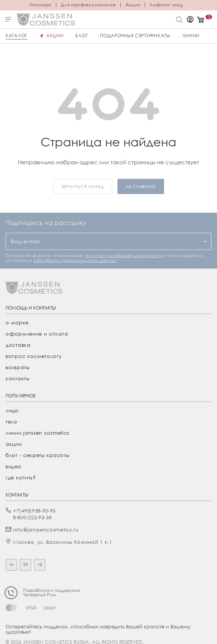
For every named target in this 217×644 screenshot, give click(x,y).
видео (14, 466)
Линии (191, 36)
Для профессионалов (88, 5)
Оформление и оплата (37, 334)
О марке (17, 323)
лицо (12, 410)
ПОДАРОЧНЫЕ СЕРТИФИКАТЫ (135, 36)
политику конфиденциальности (124, 255)
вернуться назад (83, 186)
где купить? (21, 478)
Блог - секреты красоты (37, 455)
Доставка (18, 345)
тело (12, 422)
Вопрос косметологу (34, 356)
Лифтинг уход (166, 5)
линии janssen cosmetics (37, 433)
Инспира (40, 5)
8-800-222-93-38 (32, 517)
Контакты (18, 378)
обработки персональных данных (75, 260)
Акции (133, 5)
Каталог (17, 36)
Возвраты (18, 367)
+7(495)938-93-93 (34, 511)
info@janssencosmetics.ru (46, 530)
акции (14, 444)
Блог (82, 36)
